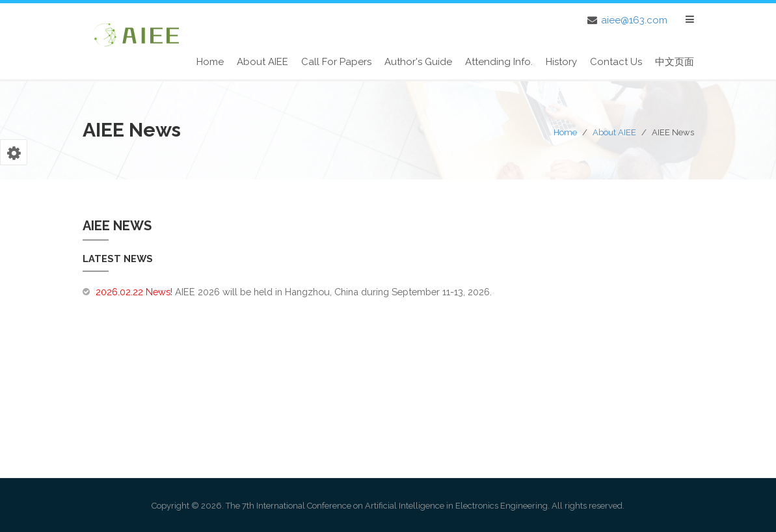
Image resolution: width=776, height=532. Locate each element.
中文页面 (675, 62)
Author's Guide (418, 62)
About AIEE (262, 62)
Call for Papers (336, 62)
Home (210, 62)
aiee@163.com (634, 20)
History (561, 62)
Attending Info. (499, 62)
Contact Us (616, 62)
